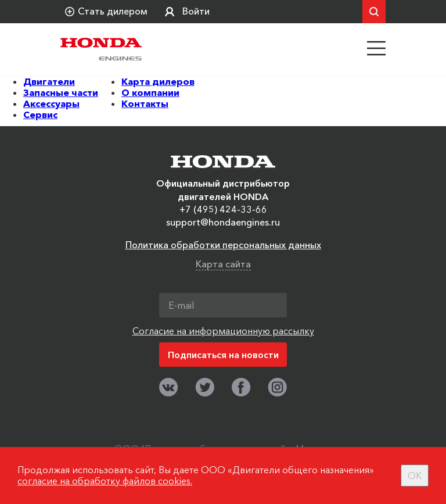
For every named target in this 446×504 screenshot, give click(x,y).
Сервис (40, 115)
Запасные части (61, 92)
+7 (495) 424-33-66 (223, 209)
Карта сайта (223, 264)
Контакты (145, 103)
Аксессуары (51, 103)
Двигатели (49, 81)
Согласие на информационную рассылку (223, 331)
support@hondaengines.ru (223, 222)
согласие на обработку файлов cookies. (105, 481)
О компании (150, 92)
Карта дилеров (158, 81)
